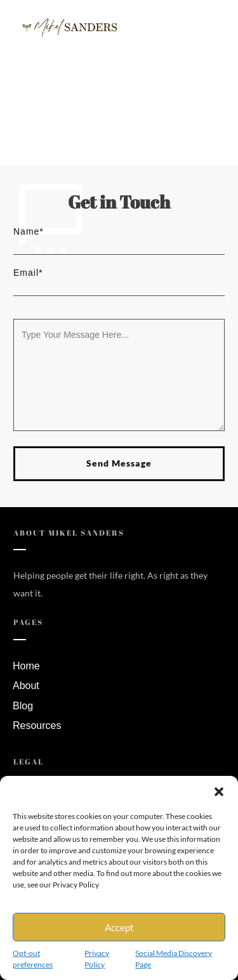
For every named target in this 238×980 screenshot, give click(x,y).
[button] (219, 792)
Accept (119, 927)
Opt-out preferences (33, 959)
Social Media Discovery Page (174, 959)
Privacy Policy (97, 959)
